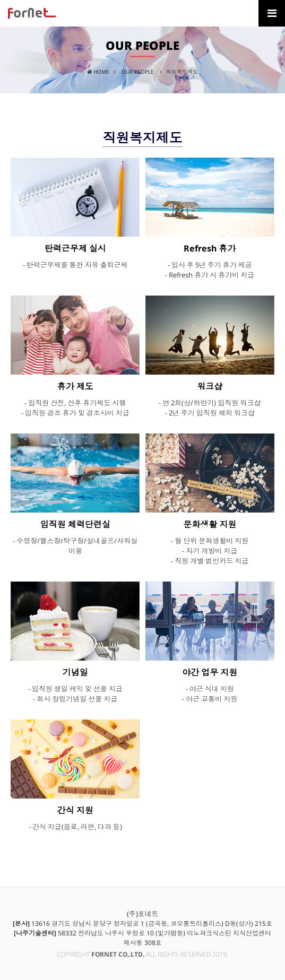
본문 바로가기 (0, 0)
